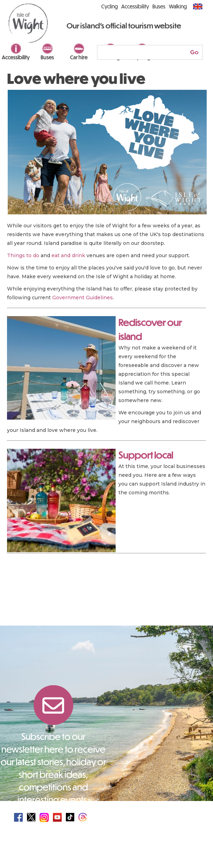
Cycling (109, 6)
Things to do (23, 255)
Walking (178, 6)
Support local (146, 455)
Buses (47, 57)
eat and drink (68, 255)
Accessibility (16, 57)
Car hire (79, 57)
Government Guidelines (83, 298)
